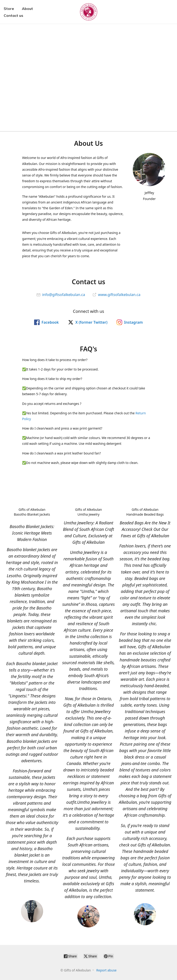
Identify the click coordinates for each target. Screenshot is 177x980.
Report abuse (106, 970)
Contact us (13, 15)
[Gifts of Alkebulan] (89, 12)
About (27, 9)
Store (9, 9)
